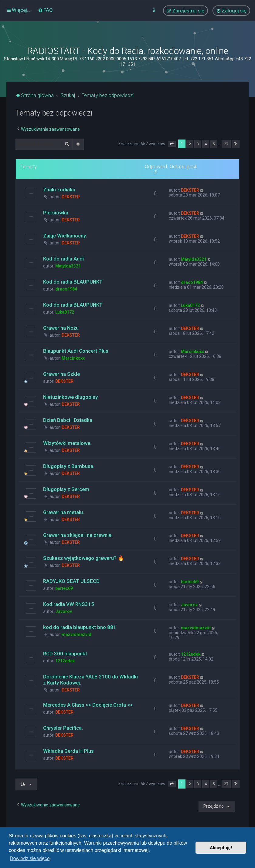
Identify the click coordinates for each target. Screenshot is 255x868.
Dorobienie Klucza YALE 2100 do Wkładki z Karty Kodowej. (90, 680)
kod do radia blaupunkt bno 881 (80, 627)
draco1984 (66, 289)
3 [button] (198, 144)
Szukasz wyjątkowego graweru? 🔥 (84, 558)
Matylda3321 (68, 266)
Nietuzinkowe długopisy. (71, 397)
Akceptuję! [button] (221, 848)
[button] (172, 144)
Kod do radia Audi (63, 259)
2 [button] (190, 144)
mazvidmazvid (76, 634)
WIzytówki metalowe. (67, 443)
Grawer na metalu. (64, 512)
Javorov (64, 611)
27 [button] (226, 144)
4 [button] (206, 144)
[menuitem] (45, 10)
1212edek (65, 661)
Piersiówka (56, 213)
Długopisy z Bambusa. (69, 466)
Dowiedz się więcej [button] (30, 858)
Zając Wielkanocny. (65, 236)
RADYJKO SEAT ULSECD (71, 581)
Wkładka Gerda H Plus (68, 751)
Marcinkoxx (73, 358)
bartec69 (64, 588)
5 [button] (214, 144)
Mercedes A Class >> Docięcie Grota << (88, 705)
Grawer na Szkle (61, 374)
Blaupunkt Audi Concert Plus (76, 351)
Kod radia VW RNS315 (69, 604)
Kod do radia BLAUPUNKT (73, 282)
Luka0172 (65, 312)
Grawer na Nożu (61, 328)
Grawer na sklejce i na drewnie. (78, 535)
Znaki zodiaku (59, 190)
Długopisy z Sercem (66, 489)
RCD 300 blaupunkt (65, 654)
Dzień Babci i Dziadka (68, 420)
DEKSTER (71, 197)
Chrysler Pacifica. (63, 728)
